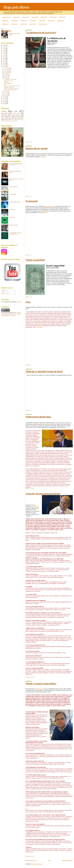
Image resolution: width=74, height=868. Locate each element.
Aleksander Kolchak (50, 206)
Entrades (5, 291)
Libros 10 (16, 113)
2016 (4, 62)
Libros (31, 142)
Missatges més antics (67, 860)
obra (5, 312)
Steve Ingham (35, 507)
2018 (4, 59)
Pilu (11, 31)
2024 (4, 49)
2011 (4, 99)
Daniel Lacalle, (39, 689)
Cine (31, 196)
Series (15, 121)
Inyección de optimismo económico (43, 494)
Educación (4, 115)
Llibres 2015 (51, 21)
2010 (4, 100)
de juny (6, 77)
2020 (4, 55)
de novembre (7, 70)
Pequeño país (12, 217)
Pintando (6, 119)
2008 (4, 104)
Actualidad (32, 489)
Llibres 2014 (61, 21)
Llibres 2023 (44, 17)
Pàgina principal (6, 17)
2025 (4, 47)
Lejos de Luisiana (13, 187)
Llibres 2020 (5, 21)
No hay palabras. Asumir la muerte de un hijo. (15, 233)
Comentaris (6, 294)
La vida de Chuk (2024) (15, 202)
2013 (4, 67)
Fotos (22, 119)
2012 (4, 97)
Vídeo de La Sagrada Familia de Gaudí (44, 371)
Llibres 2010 (33, 24)
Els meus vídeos (43, 24)
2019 (4, 57)
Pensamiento (10, 121)
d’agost (6, 74)
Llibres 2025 (26, 17)
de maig (6, 78)
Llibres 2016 (42, 21)
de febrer (6, 94)
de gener (6, 95)
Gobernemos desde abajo (38, 417)
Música (3, 117)
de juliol (6, 75)
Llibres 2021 (62, 17)
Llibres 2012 (15, 24)
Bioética (10, 117)
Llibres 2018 (24, 21)
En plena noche (13, 194)
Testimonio (13, 115)
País (31, 410)
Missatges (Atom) (38, 864)
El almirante (32, 201)
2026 (4, 45)
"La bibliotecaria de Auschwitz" (41, 32)
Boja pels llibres (16, 7)
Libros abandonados (19, 118)
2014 (4, 65)
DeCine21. (43, 157)
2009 (4, 102)
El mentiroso (12, 210)
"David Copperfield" (35, 260)
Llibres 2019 (15, 21)
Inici (49, 860)
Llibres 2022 (53, 17)
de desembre (7, 68)
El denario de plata (13, 225)
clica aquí (19, 302)
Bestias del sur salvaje (37, 148)
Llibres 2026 (16, 17)
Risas (20, 115)
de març (6, 93)
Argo (28, 302)
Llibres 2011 (24, 24)
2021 (4, 54)
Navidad (13, 119)
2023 (4, 50)
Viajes (10, 118)
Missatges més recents (31, 860)
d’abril (6, 91)
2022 (4, 52)
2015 (4, 63)
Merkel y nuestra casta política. (41, 683)
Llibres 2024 (35, 17)
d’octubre (6, 71)
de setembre (7, 72)
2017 (4, 60)
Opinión (4, 121)
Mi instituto (18, 117)
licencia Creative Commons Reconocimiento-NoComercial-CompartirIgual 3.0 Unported (11, 314)
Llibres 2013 (5, 24)
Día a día (3, 118)
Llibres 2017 (33, 21)
